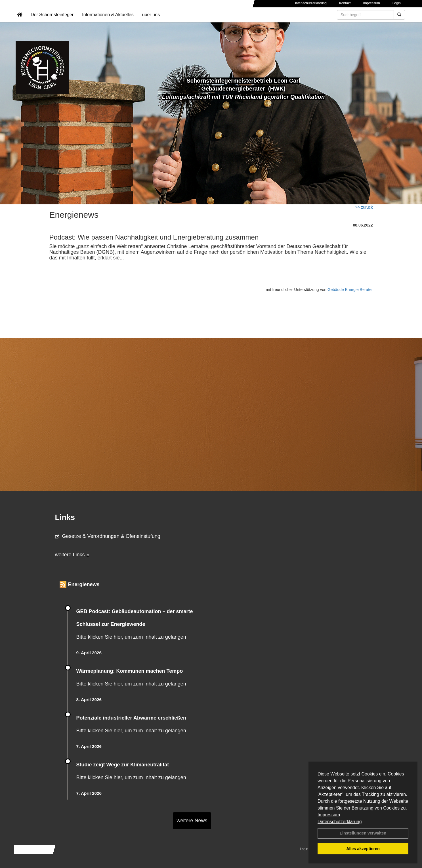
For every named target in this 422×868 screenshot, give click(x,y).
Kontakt (345, 3)
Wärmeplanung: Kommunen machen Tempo (130, 671)
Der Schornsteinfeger (52, 21)
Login (397, 3)
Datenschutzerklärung (340, 822)
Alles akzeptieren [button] (363, 849)
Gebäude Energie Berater (350, 290)
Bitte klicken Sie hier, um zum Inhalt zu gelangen (131, 637)
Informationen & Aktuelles (108, 21)
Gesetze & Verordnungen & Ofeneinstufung (108, 536)
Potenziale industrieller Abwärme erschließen (131, 718)
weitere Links (72, 555)
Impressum (329, 815)
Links (65, 517)
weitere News (192, 821)
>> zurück (364, 207)
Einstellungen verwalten (363, 833)
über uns (151, 21)
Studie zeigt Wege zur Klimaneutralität (123, 765)
